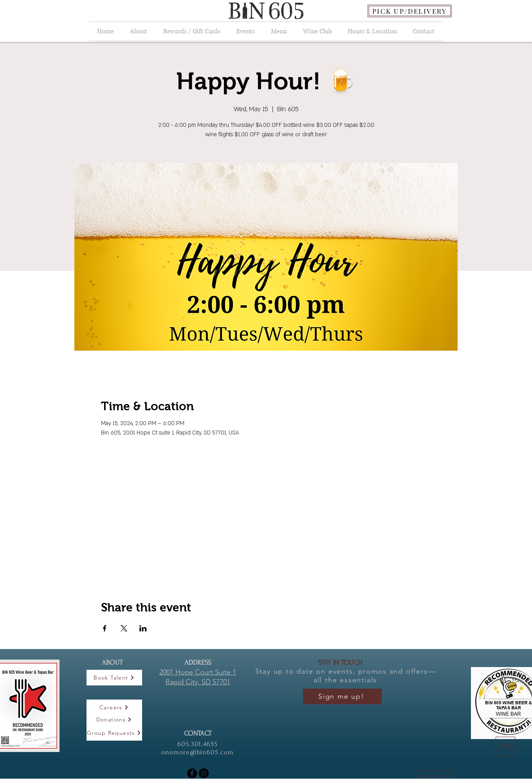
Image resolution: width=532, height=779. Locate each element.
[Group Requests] (114, 733)
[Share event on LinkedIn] (143, 628)
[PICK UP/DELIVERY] (410, 11)
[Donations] (114, 719)
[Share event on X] (124, 628)
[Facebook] (192, 773)
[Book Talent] (114, 678)
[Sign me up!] (342, 696)
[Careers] (114, 707)
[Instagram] (204, 773)
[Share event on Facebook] (105, 628)
